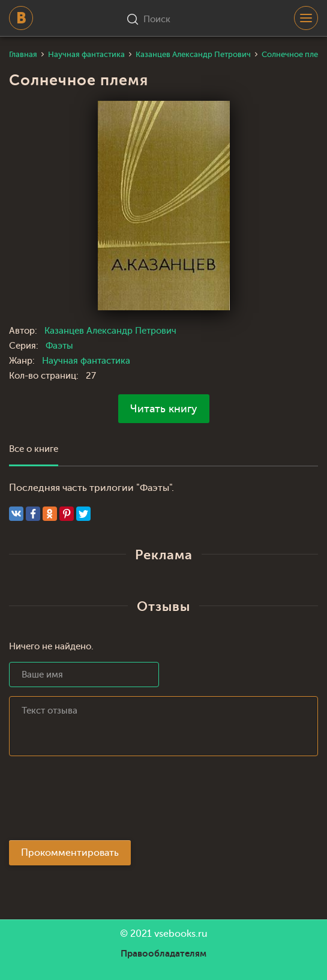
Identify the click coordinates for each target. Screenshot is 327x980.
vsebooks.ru (181, 934)
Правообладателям (163, 954)
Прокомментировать (70, 853)
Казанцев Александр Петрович (110, 331)
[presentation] (100, 802)
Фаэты (59, 346)
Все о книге (34, 449)
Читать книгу (164, 409)
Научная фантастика (86, 361)
